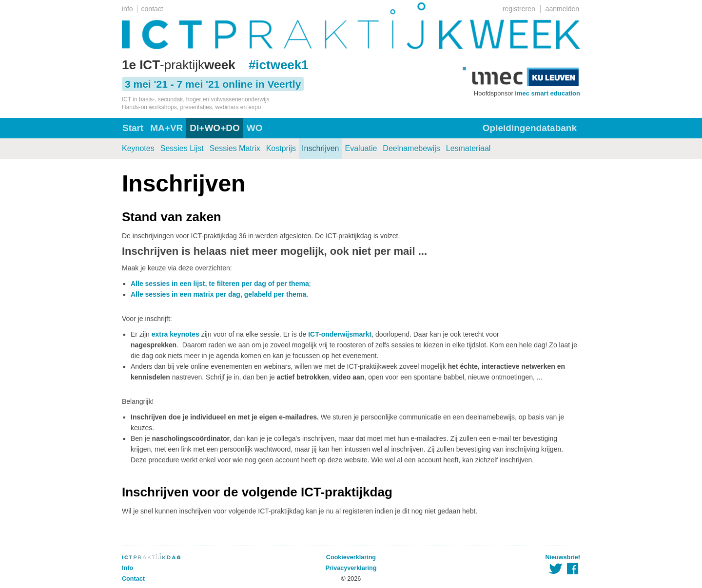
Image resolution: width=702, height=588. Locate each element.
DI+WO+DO (214, 128)
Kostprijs (281, 148)
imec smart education (547, 93)
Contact (133, 579)
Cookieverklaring (351, 557)
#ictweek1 (279, 65)
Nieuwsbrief (563, 557)
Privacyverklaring (351, 568)
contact (152, 9)
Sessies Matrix (235, 148)
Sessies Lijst (182, 148)
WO (255, 128)
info (127, 9)
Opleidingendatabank (530, 128)
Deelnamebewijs (411, 148)
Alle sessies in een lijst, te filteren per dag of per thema (220, 284)
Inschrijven (320, 148)
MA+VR (166, 128)
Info (127, 568)
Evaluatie (361, 148)
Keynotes (138, 148)
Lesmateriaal (468, 148)
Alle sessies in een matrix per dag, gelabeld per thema (218, 294)
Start (133, 128)
